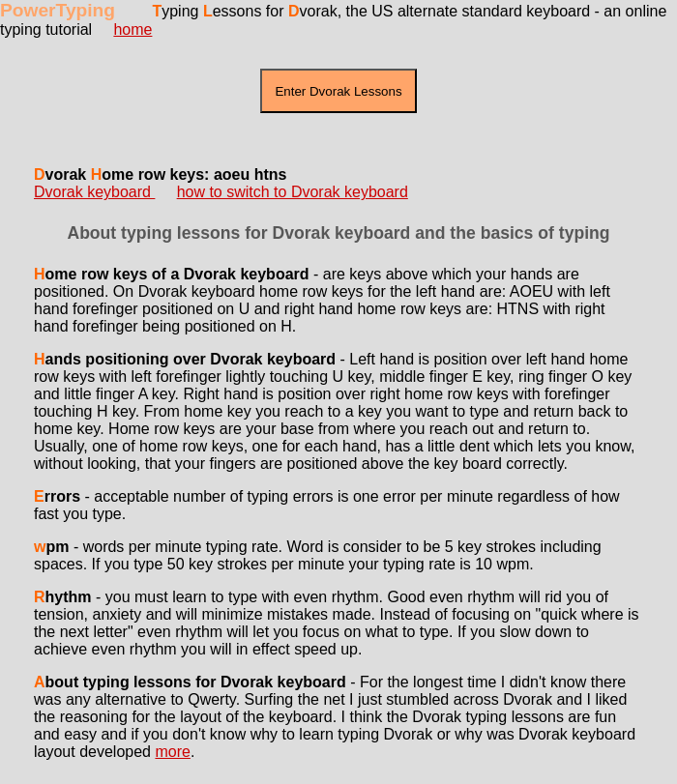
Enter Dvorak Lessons (338, 91)
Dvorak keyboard (94, 192)
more (172, 752)
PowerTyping (58, 10)
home (132, 29)
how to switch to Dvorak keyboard (293, 192)
